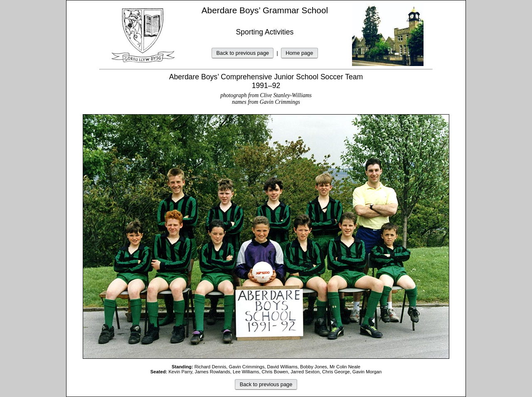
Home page (299, 53)
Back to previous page (243, 53)
